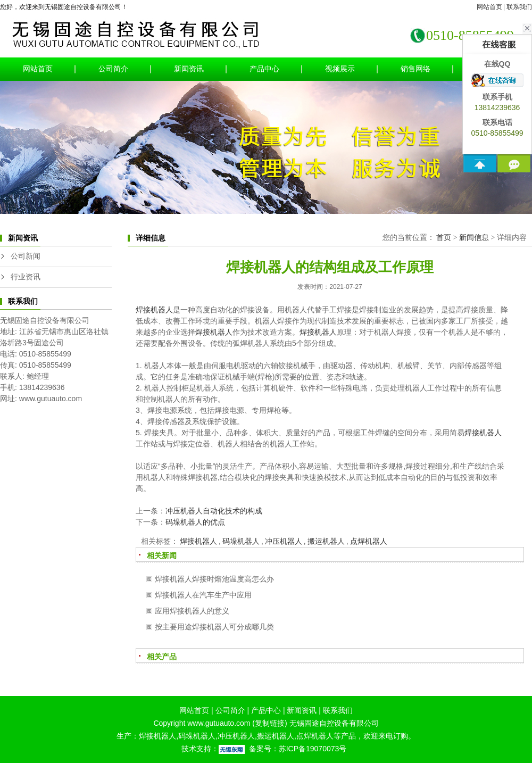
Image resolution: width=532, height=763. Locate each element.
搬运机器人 (326, 541)
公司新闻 (26, 256)
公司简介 (113, 69)
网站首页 (489, 7)
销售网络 (415, 69)
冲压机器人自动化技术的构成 (214, 511)
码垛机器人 (241, 541)
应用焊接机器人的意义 (192, 611)
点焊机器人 (369, 541)
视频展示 (340, 69)
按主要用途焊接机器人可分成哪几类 (214, 627)
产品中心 (264, 69)
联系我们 (519, 7)
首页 (444, 238)
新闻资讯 (189, 69)
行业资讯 (26, 277)
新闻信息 (474, 238)
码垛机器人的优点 (195, 522)
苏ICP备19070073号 (313, 749)
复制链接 (270, 723)
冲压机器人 (284, 541)
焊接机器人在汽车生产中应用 (203, 595)
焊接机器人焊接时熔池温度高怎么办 (214, 579)
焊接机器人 (154, 310)
